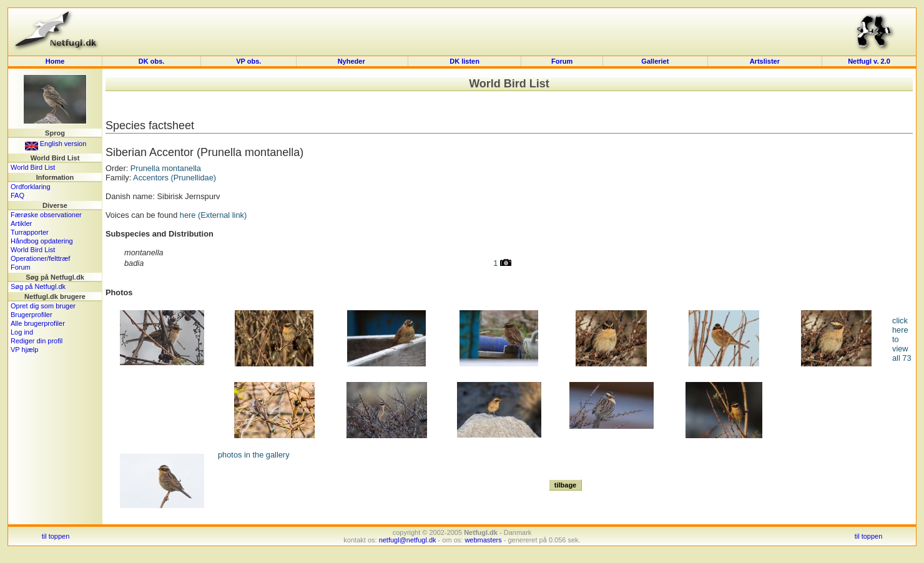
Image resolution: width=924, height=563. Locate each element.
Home (55, 61)
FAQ (17, 195)
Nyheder (352, 61)
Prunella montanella (166, 168)
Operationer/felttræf (40, 258)
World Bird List (33, 167)
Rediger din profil (37, 341)
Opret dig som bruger (43, 306)
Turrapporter (30, 232)
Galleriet (655, 61)
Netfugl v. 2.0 (869, 61)
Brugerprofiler (32, 315)
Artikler (21, 223)
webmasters (483, 540)
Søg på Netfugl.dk (38, 286)
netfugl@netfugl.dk (408, 540)
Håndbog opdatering (42, 241)
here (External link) (213, 215)
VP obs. (248, 61)
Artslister (765, 61)
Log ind (22, 332)
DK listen (464, 61)
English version (56, 144)
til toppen (56, 536)
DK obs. (152, 61)
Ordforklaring (31, 187)
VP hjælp (24, 350)
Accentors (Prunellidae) (174, 178)
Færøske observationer (46, 215)
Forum (562, 61)
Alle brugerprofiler (38, 323)
